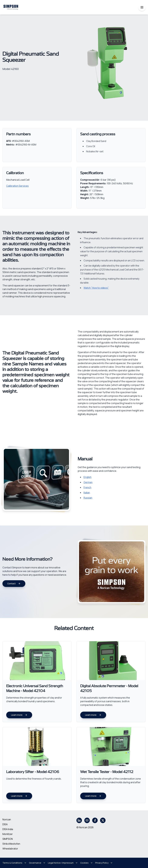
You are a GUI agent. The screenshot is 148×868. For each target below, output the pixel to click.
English (87, 477)
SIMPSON (8, 839)
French (87, 487)
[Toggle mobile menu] (142, 7)
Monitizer (8, 834)
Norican (7, 819)
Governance (37, 863)
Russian (88, 498)
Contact (14, 583)
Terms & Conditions (14, 863)
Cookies (87, 863)
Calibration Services (17, 186)
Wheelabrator (10, 849)
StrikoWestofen (11, 844)
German (88, 482)
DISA (5, 824)
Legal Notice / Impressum (63, 863)
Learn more (19, 715)
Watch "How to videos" (96, 288)
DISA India (8, 829)
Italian (87, 493)
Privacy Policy (104, 863)
